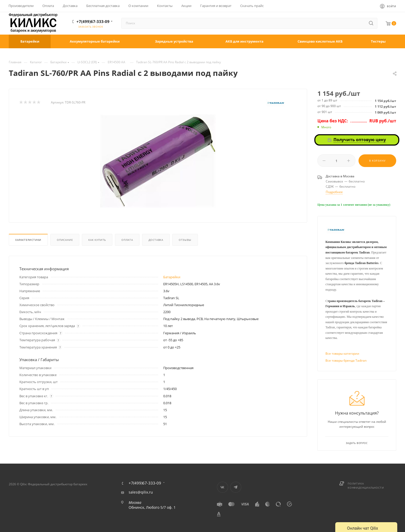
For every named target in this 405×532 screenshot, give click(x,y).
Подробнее (334, 192)
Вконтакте (223, 487)
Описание (65, 240)
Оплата (127, 240)
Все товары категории (342, 354)
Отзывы (185, 240)
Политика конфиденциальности (366, 486)
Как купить (97, 240)
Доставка (156, 240)
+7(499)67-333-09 (93, 21)
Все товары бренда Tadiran (346, 360)
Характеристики (28, 240)
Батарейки (172, 277)
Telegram (236, 487)
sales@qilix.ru (141, 492)
